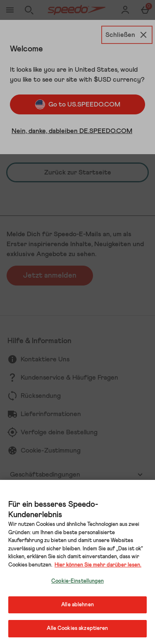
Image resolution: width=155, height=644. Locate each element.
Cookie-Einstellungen (77, 581)
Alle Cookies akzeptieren (77, 628)
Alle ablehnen (77, 605)
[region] (77, 562)
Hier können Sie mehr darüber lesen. (98, 565)
